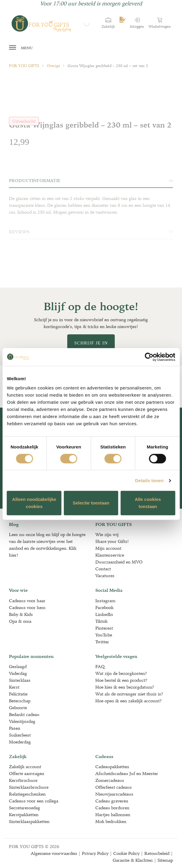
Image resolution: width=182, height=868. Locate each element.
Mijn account (108, 548)
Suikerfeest (20, 735)
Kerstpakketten (24, 815)
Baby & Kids (21, 614)
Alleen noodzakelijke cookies (34, 503)
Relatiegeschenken (27, 794)
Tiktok (101, 621)
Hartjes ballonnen (113, 815)
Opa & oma (20, 621)
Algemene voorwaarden (54, 853)
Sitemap (165, 860)
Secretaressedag (25, 808)
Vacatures (105, 576)
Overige (53, 66)
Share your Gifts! (112, 541)
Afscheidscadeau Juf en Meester (127, 773)
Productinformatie (91, 181)
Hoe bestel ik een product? (121, 680)
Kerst (14, 687)
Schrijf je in (91, 343)
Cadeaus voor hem (27, 607)
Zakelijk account (25, 767)
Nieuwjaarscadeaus (114, 794)
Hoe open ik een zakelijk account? (129, 701)
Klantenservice (110, 555)
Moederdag (20, 742)
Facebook (104, 607)
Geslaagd (18, 666)
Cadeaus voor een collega (34, 801)
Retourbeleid (157, 853)
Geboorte (18, 708)
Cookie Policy (126, 853)
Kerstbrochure (23, 780)
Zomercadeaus (110, 780)
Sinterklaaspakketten (29, 821)
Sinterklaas (20, 680)
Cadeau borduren (112, 808)
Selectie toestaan (91, 503)
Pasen (15, 728)
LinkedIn (104, 614)
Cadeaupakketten (112, 767)
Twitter (102, 642)
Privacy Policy (95, 853)
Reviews (91, 232)
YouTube (104, 635)
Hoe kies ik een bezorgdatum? (125, 687)
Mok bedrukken (111, 821)
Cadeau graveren (112, 801)
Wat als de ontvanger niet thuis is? (129, 694)
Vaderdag (18, 673)
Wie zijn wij (107, 534)
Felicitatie (18, 694)
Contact (103, 569)
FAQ (100, 666)
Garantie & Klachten (133, 860)
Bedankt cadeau (24, 714)
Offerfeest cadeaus (114, 787)
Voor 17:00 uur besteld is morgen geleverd (91, 3)
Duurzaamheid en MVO (119, 562)
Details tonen (149, 480)
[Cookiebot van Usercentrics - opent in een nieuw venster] (149, 357)
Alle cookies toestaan (148, 503)
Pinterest (104, 628)
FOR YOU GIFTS (24, 66)
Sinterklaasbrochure (29, 787)
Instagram (105, 601)
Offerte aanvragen (27, 773)
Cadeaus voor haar (27, 601)
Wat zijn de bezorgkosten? (121, 673)
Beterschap (20, 701)
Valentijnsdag (22, 721)
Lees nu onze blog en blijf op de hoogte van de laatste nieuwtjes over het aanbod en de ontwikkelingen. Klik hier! (47, 545)
